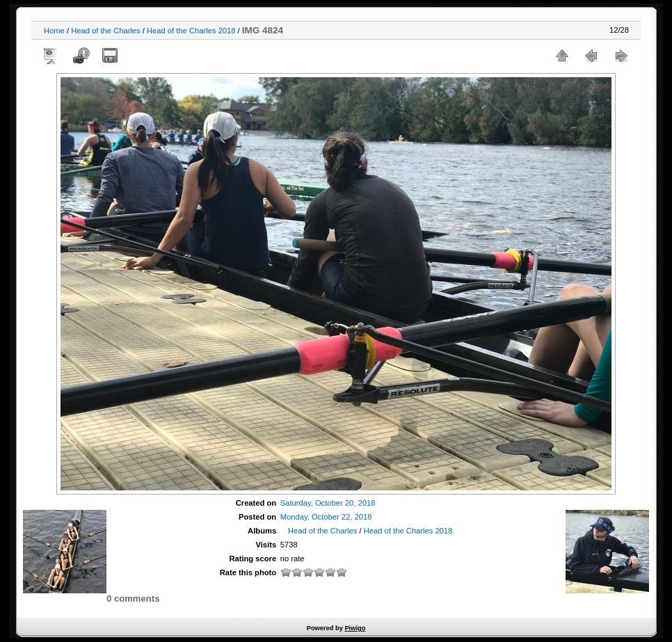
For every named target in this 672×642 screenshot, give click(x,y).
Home (54, 31)
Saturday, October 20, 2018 (328, 503)
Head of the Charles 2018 (191, 31)
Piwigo (355, 628)
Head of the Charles (106, 31)
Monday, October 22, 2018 (326, 517)
